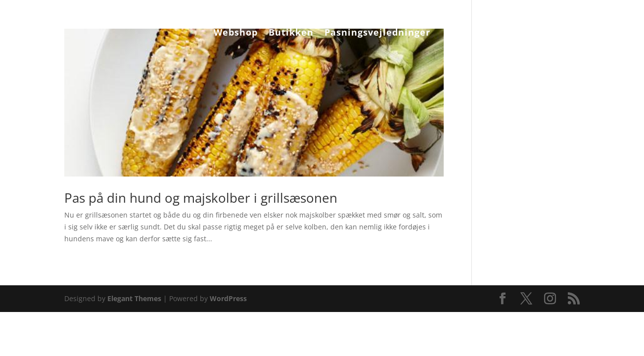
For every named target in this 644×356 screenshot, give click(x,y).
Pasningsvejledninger (377, 33)
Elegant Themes (134, 298)
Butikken (291, 33)
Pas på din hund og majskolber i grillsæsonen (201, 198)
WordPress (228, 298)
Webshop (236, 33)
